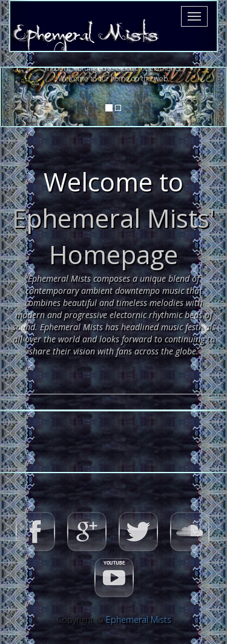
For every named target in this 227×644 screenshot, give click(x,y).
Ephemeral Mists (139, 619)
